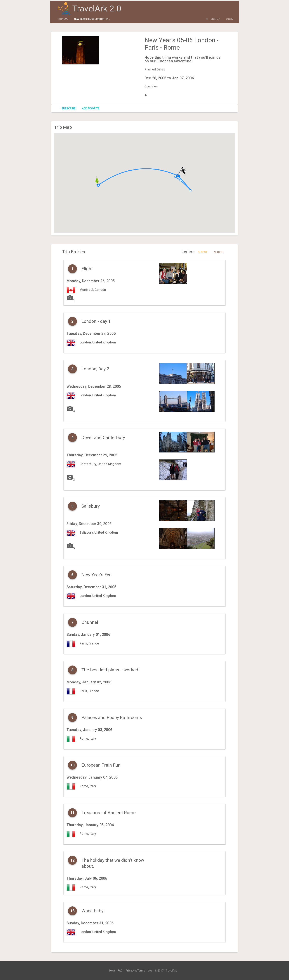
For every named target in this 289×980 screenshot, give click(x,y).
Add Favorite (91, 108)
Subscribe (68, 108)
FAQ (120, 971)
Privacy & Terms (135, 971)
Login (229, 19)
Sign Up (215, 19)
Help (112, 971)
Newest (219, 252)
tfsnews (63, 19)
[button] (175, 177)
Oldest (202, 252)
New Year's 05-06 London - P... (92, 19)
